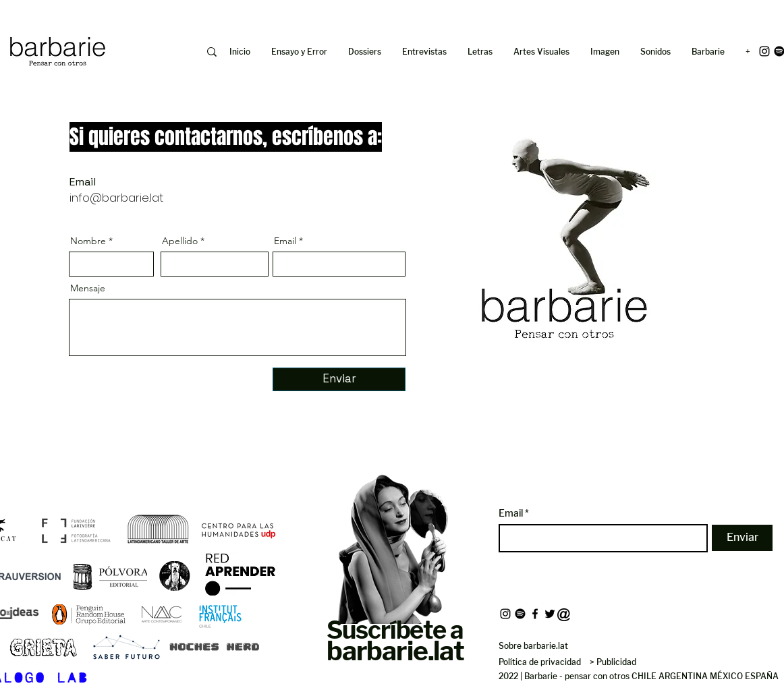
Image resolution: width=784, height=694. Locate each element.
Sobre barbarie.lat (533, 646)
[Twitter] (550, 614)
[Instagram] (764, 51)
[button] (605, 52)
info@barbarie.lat (116, 198)
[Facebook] (535, 614)
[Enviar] (339, 379)
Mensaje (88, 288)
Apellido (180, 241)
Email (285, 241)
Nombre (88, 241)
